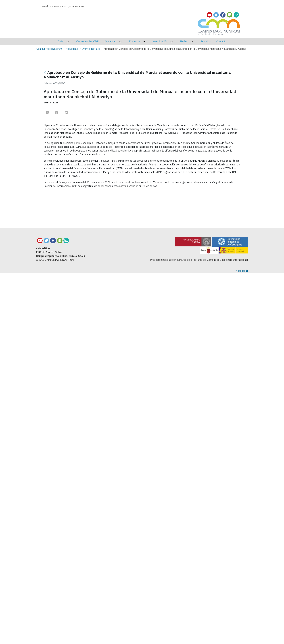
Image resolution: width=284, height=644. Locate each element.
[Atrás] (45, 73)
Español (47, 7)
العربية (68, 7)
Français (79, 7)
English (58, 7)
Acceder (242, 642)
